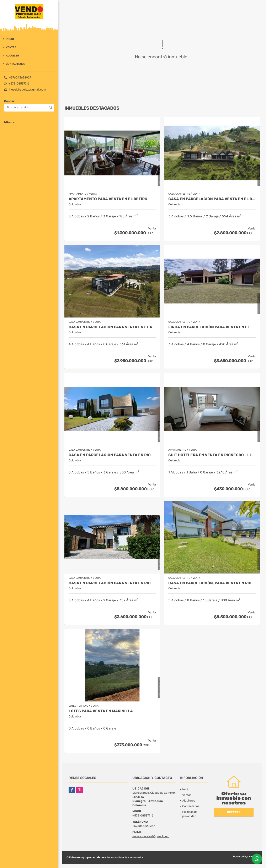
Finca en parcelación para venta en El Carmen (212, 327)
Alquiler (12, 56)
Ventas (11, 47)
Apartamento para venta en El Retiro (108, 199)
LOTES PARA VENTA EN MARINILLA (101, 711)
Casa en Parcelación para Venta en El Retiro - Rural (212, 199)
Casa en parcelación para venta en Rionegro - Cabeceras (112, 455)
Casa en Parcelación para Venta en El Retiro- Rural (112, 327)
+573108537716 (19, 84)
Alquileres (189, 801)
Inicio (10, 39)
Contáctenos (16, 64)
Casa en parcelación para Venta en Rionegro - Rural (112, 583)
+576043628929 (20, 78)
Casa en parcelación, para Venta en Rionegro (212, 583)
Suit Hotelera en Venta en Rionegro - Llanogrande (212, 455)
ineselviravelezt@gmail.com (27, 90)
